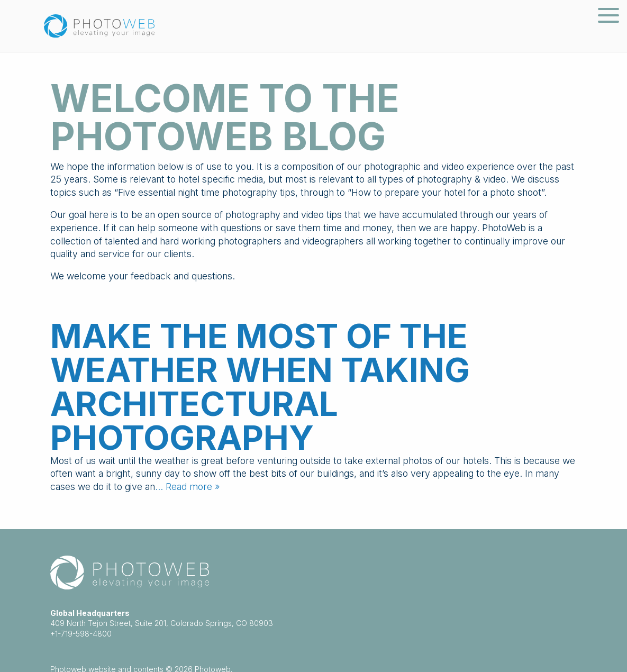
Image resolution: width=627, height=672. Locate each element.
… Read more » (187, 487)
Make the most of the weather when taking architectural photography (260, 387)
